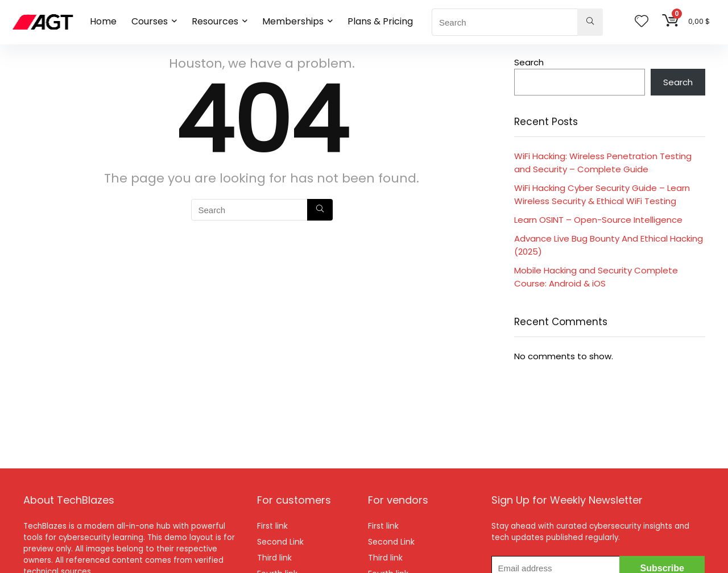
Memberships (293, 21)
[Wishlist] (642, 22)
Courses (150, 21)
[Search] (590, 22)
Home (103, 21)
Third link (274, 558)
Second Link (280, 542)
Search (529, 62)
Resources (215, 21)
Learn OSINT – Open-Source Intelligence (598, 220)
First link (272, 526)
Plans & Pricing (380, 21)
